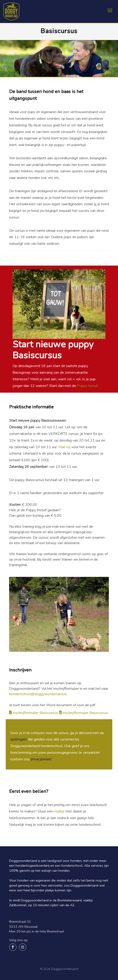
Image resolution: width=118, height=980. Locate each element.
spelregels (19, 739)
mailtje (59, 811)
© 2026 (45, 969)
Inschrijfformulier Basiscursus (34, 713)
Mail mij (65, 447)
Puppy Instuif (87, 386)
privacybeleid (41, 759)
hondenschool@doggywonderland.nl (38, 694)
